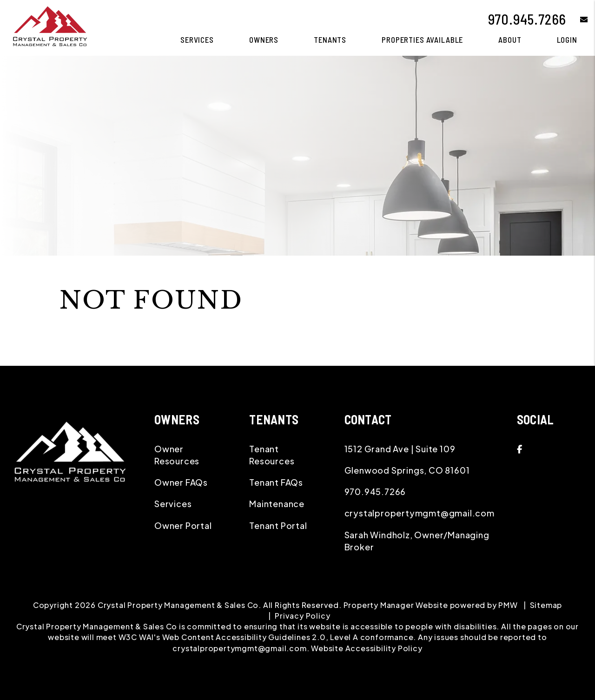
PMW (508, 605)
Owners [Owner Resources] (264, 40)
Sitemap (546, 605)
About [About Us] (510, 40)
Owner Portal (183, 525)
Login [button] (567, 40)
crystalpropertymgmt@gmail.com (420, 513)
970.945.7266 (527, 19)
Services (173, 504)
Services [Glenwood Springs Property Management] (197, 40)
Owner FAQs (181, 482)
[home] (49, 27)
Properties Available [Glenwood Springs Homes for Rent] (422, 40)
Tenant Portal (278, 525)
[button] (577, 19)
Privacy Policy (302, 616)
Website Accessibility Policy (367, 648)
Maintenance (277, 504)
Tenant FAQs (276, 482)
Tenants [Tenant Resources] (330, 40)
